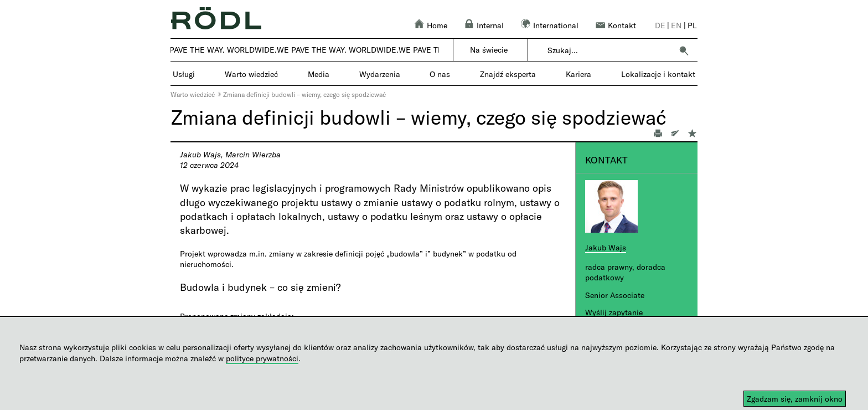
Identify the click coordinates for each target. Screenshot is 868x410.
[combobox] (610, 50)
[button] (684, 50)
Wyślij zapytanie (614, 312)
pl (692, 25)
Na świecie (489, 50)
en (676, 25)
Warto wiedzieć (193, 94)
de (660, 25)
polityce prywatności (262, 358)
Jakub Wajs (606, 247)
